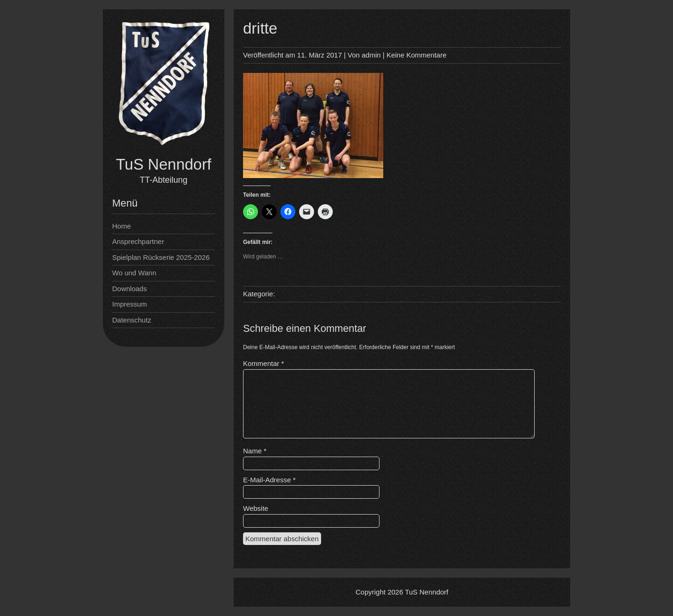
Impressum (129, 304)
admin (371, 55)
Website (256, 508)
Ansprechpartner (138, 241)
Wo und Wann (134, 273)
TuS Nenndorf (164, 164)
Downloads (129, 289)
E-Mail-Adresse (269, 480)
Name (255, 451)
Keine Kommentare (416, 55)
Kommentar (264, 363)
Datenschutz (132, 320)
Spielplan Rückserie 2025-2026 (161, 257)
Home (122, 226)
